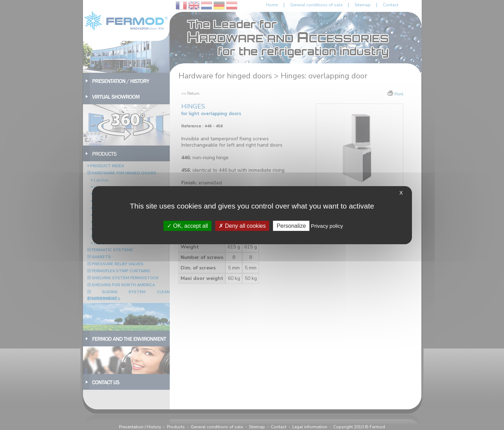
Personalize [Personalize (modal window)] (291, 225)
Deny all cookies (242, 225)
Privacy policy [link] (327, 225)
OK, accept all (187, 225)
